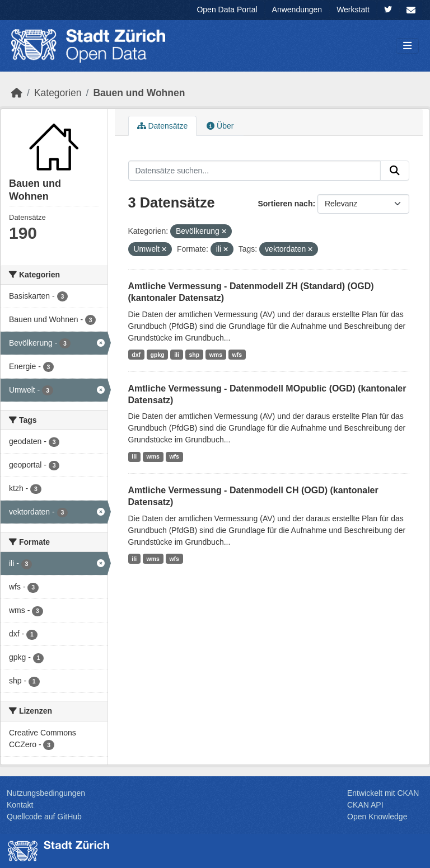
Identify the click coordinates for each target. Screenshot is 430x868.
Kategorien (58, 93)
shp (194, 355)
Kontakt (20, 805)
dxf (136, 355)
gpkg (158, 355)
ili (177, 355)
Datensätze (163, 126)
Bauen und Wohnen (139, 93)
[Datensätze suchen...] (255, 171)
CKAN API (365, 805)
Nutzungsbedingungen (46, 793)
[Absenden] (395, 171)
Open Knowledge (377, 817)
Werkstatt (353, 10)
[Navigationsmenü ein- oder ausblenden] (407, 46)
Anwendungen (297, 10)
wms (216, 355)
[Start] (17, 93)
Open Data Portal (227, 10)
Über (220, 126)
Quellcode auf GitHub (44, 817)
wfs (237, 355)
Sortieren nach (285, 204)
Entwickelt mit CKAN (383, 793)
